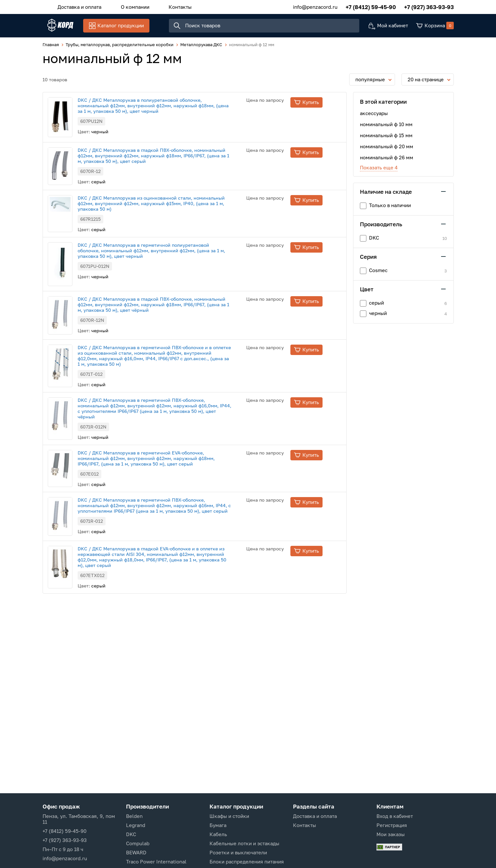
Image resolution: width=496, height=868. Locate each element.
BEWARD (136, 852)
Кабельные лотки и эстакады (244, 843)
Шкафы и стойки (229, 816)
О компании (128, 6)
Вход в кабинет (395, 816)
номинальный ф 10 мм (386, 128)
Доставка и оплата (77, 6)
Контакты (168, 6)
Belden (134, 816)
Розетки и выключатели (238, 852)
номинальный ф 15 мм (386, 139)
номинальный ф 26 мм (387, 161)
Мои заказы (391, 834)
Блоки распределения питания (247, 861)
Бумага (218, 825)
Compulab (138, 843)
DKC (131, 834)
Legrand (136, 825)
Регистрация (392, 825)
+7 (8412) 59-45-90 (371, 6)
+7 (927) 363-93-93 (429, 6)
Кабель (218, 834)
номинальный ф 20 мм (387, 150)
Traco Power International (156, 861)
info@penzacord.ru (315, 6)
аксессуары (374, 117)
